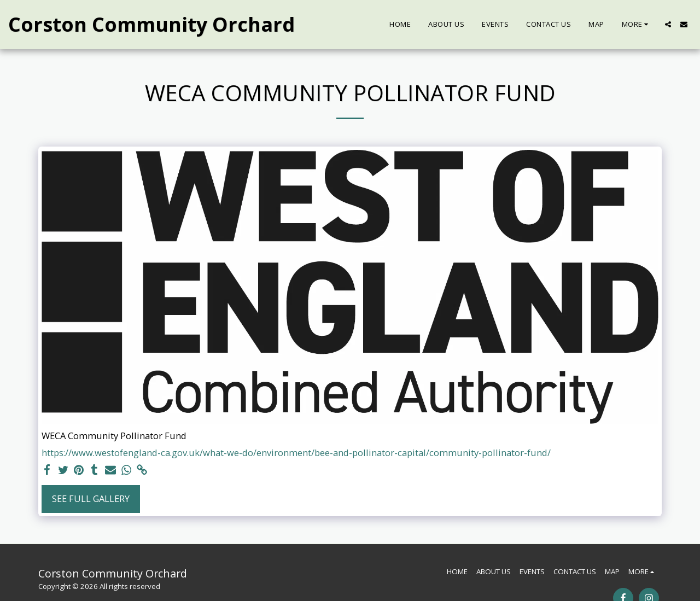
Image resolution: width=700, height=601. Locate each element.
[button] (668, 24)
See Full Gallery (91, 498)
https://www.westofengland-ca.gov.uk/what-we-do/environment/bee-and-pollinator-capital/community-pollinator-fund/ (296, 453)
